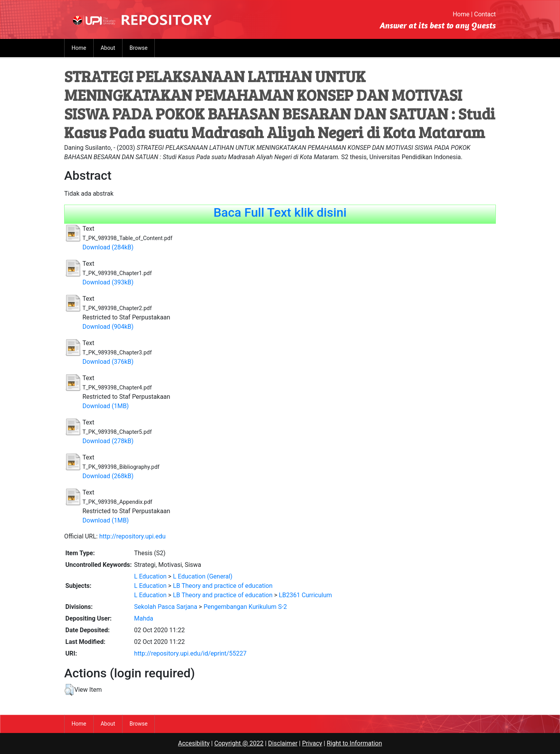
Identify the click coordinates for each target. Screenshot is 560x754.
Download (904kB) (108, 327)
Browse (138, 48)
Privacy (312, 743)
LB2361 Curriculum (305, 595)
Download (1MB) (106, 406)
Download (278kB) (108, 441)
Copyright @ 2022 (239, 743)
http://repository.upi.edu (132, 536)
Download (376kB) (108, 362)
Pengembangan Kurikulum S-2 (245, 607)
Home (461, 14)
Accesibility (194, 743)
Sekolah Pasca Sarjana (166, 607)
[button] (69, 690)
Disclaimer (283, 743)
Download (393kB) (108, 282)
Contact (485, 14)
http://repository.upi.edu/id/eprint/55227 (190, 653)
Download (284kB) (108, 247)
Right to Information (354, 743)
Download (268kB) (108, 476)
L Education (150, 576)
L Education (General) (203, 576)
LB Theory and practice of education (223, 586)
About (108, 48)
